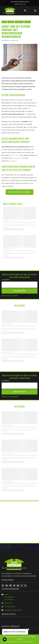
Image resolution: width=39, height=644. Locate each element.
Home (4, 22)
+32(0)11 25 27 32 (20, 4)
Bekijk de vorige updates (10, 295)
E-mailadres (6, 280)
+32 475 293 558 (9, 607)
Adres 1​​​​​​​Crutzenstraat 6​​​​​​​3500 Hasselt (9, 597)
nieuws (27, 22)
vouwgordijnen (17, 158)
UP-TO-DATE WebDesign (25, 642)
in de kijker (19, 22)
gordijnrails (13, 161)
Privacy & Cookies (11, 642)
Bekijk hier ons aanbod (20, 192)
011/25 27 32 (8, 603)
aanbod (11, 22)
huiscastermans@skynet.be (20, 2)
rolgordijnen (15, 155)
